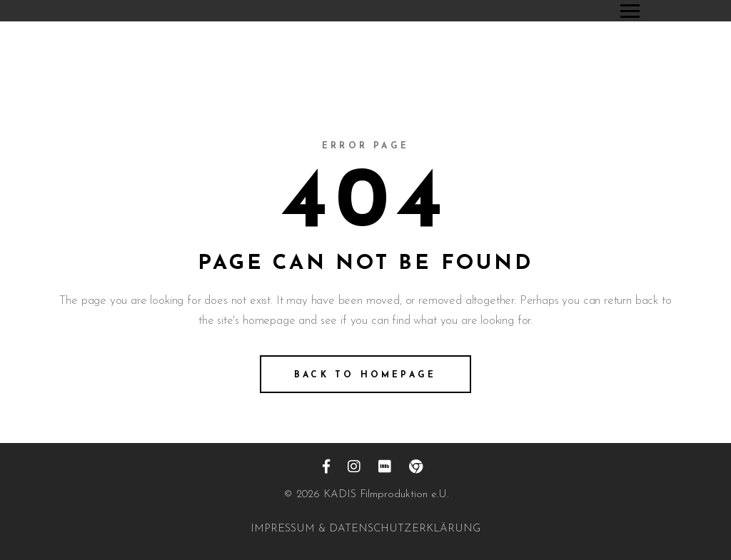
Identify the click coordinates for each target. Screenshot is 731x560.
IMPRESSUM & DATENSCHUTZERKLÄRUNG (365, 529)
